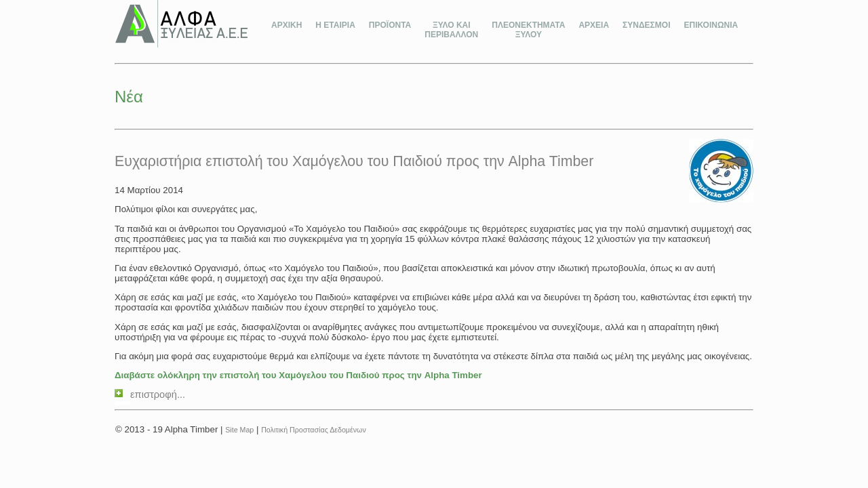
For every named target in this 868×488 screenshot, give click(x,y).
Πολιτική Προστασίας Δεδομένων (314, 430)
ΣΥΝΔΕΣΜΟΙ (646, 25)
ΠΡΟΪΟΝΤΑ (390, 25)
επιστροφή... (150, 394)
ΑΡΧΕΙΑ (594, 25)
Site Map (239, 430)
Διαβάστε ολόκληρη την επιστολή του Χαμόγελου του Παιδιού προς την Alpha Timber (298, 375)
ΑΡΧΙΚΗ (287, 25)
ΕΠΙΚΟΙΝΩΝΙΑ (711, 25)
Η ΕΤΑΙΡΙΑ (335, 25)
